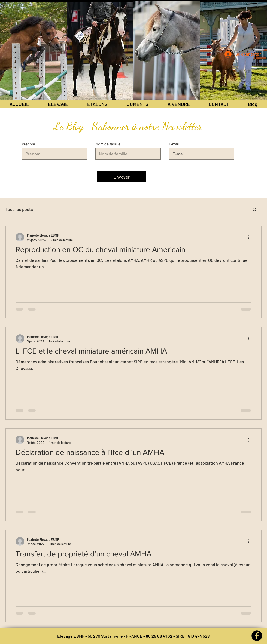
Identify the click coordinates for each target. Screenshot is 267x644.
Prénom (28, 144)
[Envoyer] (122, 177)
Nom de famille (108, 144)
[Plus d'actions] (251, 237)
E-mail (174, 144)
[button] (255, 210)
